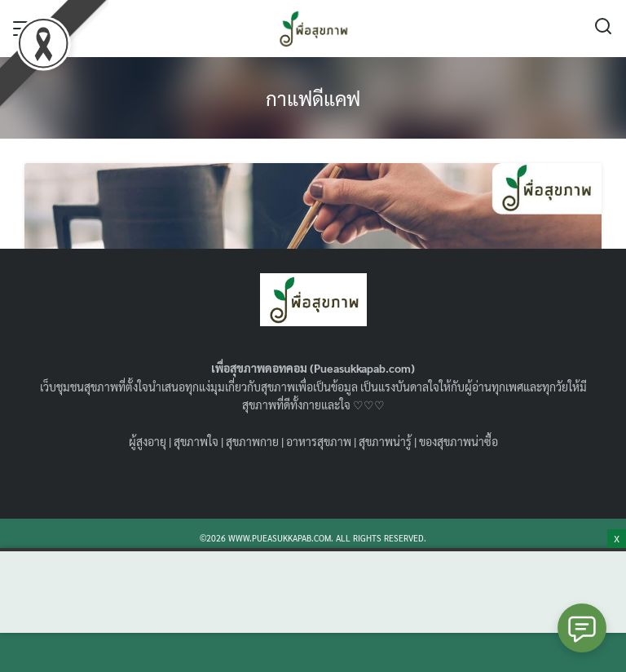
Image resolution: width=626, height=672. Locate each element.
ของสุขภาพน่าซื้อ (458, 441)
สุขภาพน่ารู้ (385, 441)
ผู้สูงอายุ (148, 441)
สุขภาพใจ (196, 441)
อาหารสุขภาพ (319, 441)
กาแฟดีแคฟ (313, 98)
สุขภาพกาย (252, 441)
